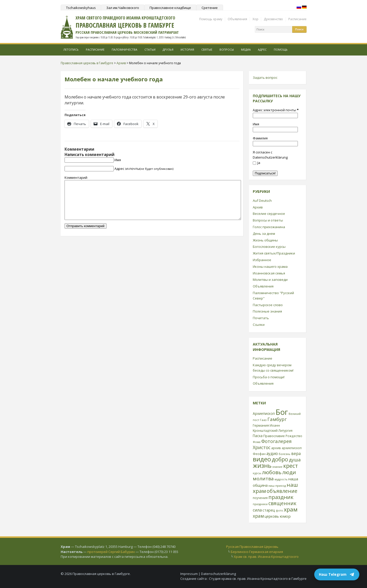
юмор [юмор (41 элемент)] (285, 516)
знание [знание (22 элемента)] (277, 467)
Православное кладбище (170, 8)
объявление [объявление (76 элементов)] (282, 491)
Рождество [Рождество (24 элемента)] (294, 436)
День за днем (264, 234)
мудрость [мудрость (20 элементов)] (281, 479)
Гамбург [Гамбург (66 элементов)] (277, 419)
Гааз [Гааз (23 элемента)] (263, 420)
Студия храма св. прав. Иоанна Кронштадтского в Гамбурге (258, 579)
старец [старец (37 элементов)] (269, 510)
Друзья (168, 49)
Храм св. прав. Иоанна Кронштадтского (266, 557)
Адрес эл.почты (144, 169)
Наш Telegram (337, 574)
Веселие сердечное (269, 214)
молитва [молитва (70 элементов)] (263, 479)
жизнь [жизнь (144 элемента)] (262, 465)
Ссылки (259, 325)
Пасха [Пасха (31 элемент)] (258, 436)
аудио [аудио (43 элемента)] (272, 453)
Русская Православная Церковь (252, 547)
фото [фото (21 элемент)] (279, 510)
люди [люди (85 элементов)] (289, 472)
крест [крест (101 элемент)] (291, 466)
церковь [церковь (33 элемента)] (272, 516)
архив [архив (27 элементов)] (276, 448)
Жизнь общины (265, 240)
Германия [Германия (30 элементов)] (261, 425)
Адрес (262, 49)
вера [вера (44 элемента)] (296, 453)
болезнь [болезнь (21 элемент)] (285, 454)
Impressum (189, 574)
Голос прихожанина (269, 227)
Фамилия (260, 138)
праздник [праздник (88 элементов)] (281, 497)
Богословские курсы (269, 247)
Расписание (297, 19)
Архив (258, 207)
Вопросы (227, 49)
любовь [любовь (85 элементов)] (272, 472)
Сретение (210, 8)
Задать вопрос (265, 77)
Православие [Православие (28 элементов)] (274, 436)
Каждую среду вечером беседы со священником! (273, 368)
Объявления (237, 19)
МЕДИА (246, 49)
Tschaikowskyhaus (81, 8)
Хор (255, 19)
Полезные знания (267, 311)
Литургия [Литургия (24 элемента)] (285, 430)
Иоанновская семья (269, 273)
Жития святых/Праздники (274, 253)
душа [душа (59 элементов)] (295, 460)
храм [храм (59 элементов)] (258, 516)
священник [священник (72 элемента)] (282, 503)
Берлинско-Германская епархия (257, 552)
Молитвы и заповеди (270, 280)
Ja (256, 163)
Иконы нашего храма (270, 267)
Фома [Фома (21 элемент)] (257, 442)
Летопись (71, 49)
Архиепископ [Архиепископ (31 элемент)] (264, 413)
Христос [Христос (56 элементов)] (262, 447)
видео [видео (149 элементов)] (262, 459)
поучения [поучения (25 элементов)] (260, 498)
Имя (118, 160)
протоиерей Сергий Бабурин (111, 552)
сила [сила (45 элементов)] (257, 510)
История (187, 49)
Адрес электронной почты (276, 110)
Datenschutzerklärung (218, 574)
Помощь (281, 49)
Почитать (261, 318)
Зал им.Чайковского (123, 8)
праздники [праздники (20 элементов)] (260, 504)
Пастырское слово (268, 305)
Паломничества (124, 49)
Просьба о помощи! (269, 377)
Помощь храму (211, 19)
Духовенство (273, 19)
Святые (207, 49)
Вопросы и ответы (268, 220)
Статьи (150, 49)
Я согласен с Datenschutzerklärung (270, 155)
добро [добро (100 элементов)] (280, 459)
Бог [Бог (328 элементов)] (282, 412)
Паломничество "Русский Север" (273, 296)
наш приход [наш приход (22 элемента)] (277, 486)
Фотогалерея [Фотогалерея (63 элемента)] (276, 441)
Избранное (262, 260)
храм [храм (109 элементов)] (291, 509)
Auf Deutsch (262, 201)
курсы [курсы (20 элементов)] (257, 473)
